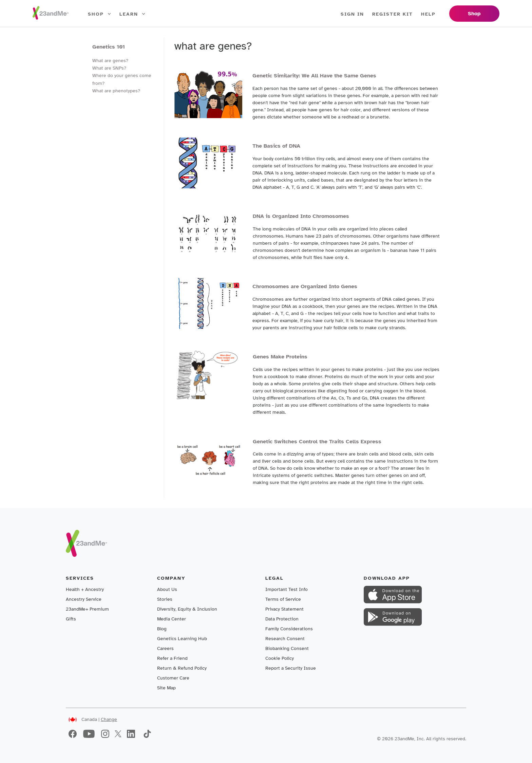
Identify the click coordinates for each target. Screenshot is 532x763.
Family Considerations (289, 629)
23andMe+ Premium (87, 609)
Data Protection (282, 619)
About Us (167, 589)
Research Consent (285, 639)
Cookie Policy (280, 658)
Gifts (71, 619)
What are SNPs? (109, 68)
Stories (165, 599)
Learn (132, 14)
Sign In (352, 14)
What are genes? (110, 61)
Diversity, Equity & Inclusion (187, 609)
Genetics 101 (109, 47)
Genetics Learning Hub (182, 639)
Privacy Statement (284, 609)
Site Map (166, 688)
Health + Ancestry (85, 589)
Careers (165, 648)
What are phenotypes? (116, 91)
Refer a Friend (172, 658)
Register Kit (393, 14)
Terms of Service (283, 599)
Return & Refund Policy (182, 668)
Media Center (172, 619)
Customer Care (173, 678)
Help (428, 14)
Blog (162, 629)
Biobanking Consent (287, 648)
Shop (100, 14)
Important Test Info (287, 589)
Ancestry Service (84, 599)
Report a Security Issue (291, 668)
